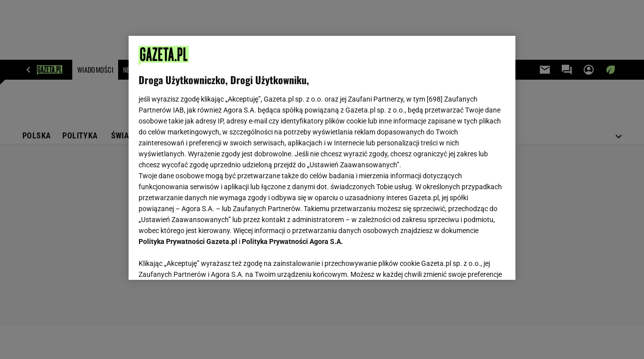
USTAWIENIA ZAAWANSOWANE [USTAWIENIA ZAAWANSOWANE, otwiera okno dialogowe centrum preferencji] (204, 260)
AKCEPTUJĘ (471, 260)
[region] (322, 158)
